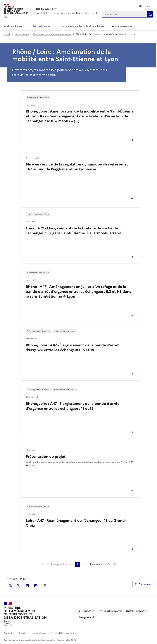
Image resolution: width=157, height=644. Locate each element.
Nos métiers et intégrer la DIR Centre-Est (83, 26)
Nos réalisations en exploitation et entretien (52, 34)
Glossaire (23, 633)
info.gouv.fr (85, 611)
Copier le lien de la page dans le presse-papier (44, 586)
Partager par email (36, 586)
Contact (147, 6)
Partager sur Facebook (10, 586)
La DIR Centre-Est (13, 26)
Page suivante (98, 564)
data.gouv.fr (85, 617)
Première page (42, 564)
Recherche (150, 14)
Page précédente (61, 564)
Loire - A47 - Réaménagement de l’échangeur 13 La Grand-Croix (76, 523)
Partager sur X (19, 586)
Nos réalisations (42, 26)
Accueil (7, 34)
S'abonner (143, 584)
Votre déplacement (122, 26)
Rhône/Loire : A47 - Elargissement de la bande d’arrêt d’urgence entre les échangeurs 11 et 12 (72, 406)
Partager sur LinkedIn (27, 586)
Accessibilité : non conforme (64, 633)
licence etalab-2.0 (65, 640)
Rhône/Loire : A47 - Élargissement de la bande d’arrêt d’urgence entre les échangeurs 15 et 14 (72, 348)
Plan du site (9, 633)
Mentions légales (39, 633)
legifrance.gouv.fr (135, 611)
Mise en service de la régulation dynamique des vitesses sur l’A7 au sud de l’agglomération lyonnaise (78, 167)
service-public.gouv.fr (109, 611)
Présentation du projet (46, 457)
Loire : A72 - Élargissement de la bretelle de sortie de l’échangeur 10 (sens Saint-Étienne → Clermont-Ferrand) (74, 231)
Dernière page (115, 564)
